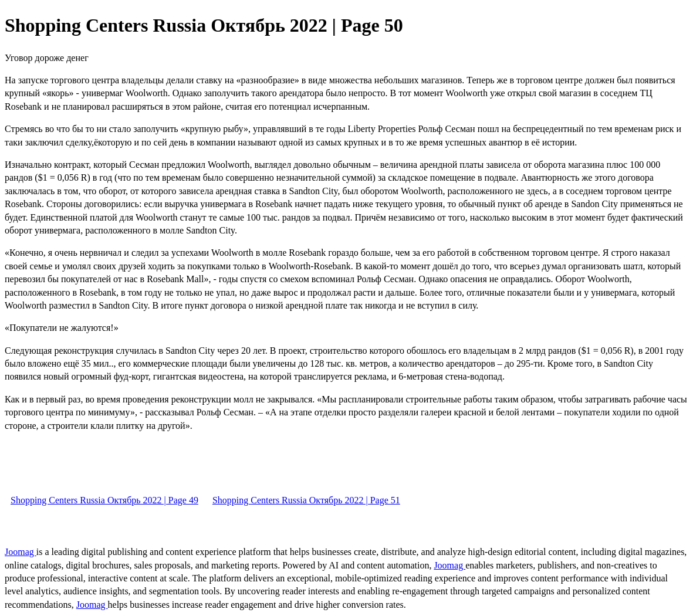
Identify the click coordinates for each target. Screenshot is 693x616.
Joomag (21, 552)
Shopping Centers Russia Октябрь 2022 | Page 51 (306, 500)
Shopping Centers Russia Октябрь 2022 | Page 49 (104, 500)
